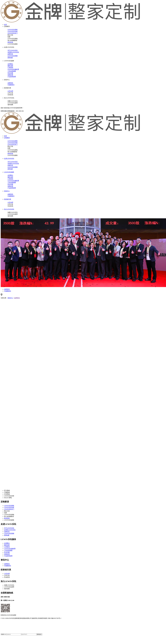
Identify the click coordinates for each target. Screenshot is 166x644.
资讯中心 (7, 80)
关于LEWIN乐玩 (13, 50)
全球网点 (10, 64)
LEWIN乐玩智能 (13, 56)
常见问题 (10, 73)
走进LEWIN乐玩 (9, 47)
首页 (6, 25)
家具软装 (10, 42)
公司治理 (10, 91)
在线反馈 (10, 75)
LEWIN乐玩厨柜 (13, 30)
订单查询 (10, 68)
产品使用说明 (12, 77)
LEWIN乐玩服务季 (13, 69)
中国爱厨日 (11, 85)
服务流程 (10, 66)
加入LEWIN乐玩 (9, 98)
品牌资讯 (10, 83)
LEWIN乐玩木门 (13, 33)
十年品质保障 (12, 71)
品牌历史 (10, 54)
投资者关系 (8, 88)
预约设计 (39, 634)
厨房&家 (10, 58)
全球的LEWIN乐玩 (13, 52)
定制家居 (7, 26)
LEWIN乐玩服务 (9, 61)
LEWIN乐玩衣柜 (13, 31)
